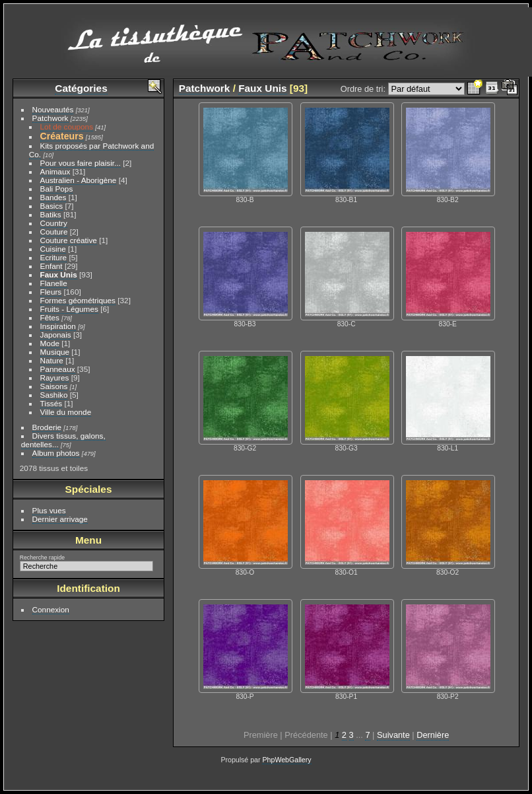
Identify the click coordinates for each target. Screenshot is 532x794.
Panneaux (58, 369)
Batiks (51, 214)
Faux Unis (59, 274)
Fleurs (51, 292)
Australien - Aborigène (79, 180)
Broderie (47, 427)
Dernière (433, 735)
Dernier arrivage (60, 519)
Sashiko (54, 395)
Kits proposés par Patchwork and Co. (91, 150)
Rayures (55, 378)
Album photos (56, 453)
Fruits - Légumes (69, 309)
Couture (54, 232)
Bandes (53, 197)
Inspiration (58, 326)
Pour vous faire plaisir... (81, 163)
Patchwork (50, 118)
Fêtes (50, 317)
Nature (52, 360)
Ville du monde (66, 412)
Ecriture (54, 257)
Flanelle (54, 283)
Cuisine (53, 249)
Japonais (56, 335)
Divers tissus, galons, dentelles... (63, 440)
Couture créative (69, 240)
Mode (50, 343)
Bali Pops (57, 189)
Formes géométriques (78, 300)
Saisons (54, 386)
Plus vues (49, 510)
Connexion (51, 609)
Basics (52, 206)
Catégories (81, 88)
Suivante (393, 735)
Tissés (51, 403)
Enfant (51, 266)
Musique (55, 352)
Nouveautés (53, 109)
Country (54, 223)
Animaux (55, 171)
